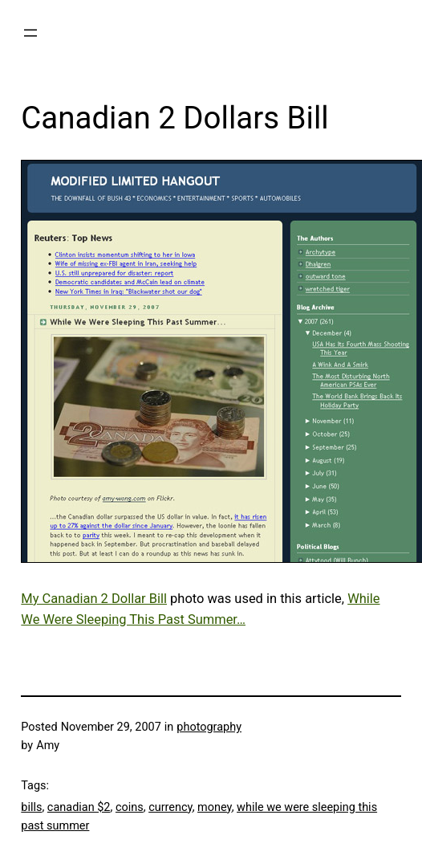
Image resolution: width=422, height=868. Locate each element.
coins (130, 807)
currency (170, 807)
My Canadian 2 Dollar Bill (94, 599)
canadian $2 (79, 807)
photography (209, 727)
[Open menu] (30, 33)
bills (31, 807)
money (215, 807)
